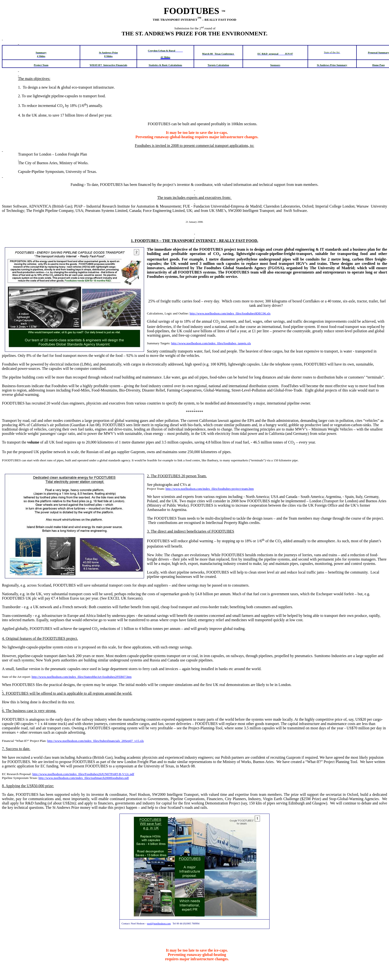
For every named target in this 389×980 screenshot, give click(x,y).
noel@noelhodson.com (159, 924)
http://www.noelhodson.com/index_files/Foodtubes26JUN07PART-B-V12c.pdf (83, 774)
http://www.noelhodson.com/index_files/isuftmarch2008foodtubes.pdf (84, 778)
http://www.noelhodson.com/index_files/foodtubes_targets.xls (211, 343)
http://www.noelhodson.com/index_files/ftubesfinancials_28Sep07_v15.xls (96, 741)
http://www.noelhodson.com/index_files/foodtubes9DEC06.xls (230, 313)
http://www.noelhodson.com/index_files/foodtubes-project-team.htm (210, 489)
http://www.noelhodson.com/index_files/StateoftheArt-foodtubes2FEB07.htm (82, 677)
